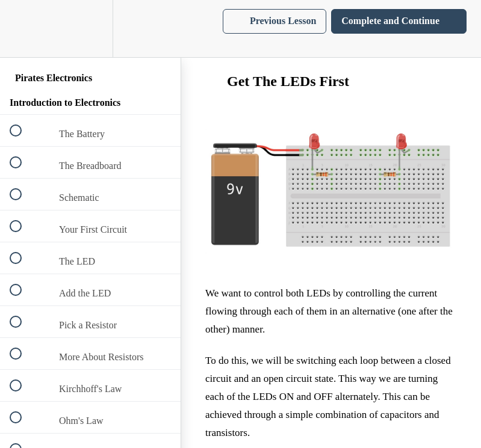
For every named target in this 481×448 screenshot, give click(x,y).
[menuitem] (90, 29)
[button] (22, 29)
